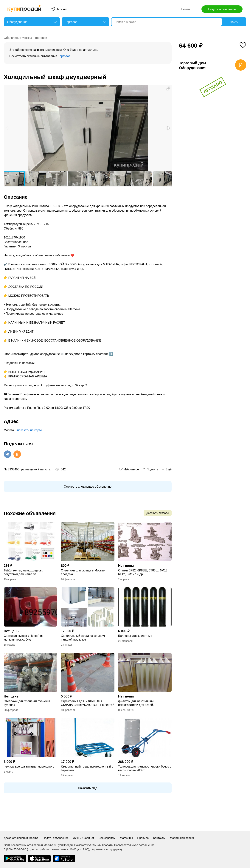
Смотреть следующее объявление (88, 487)
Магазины (126, 838)
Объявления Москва (18, 38)
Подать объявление (222, 9)
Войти (185, 9)
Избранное (131, 469)
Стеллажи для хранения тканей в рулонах (27, 703)
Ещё (169, 469)
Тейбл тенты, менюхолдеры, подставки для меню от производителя (23, 572)
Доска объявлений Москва (21, 838)
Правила (143, 838)
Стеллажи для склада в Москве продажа (83, 572)
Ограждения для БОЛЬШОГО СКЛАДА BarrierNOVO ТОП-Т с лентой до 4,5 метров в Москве (87, 703)
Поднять (152, 469)
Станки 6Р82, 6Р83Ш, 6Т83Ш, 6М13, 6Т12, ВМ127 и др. (143, 572)
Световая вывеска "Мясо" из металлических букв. (24, 638)
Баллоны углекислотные (135, 636)
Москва (62, 9)
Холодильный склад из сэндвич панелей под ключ (83, 638)
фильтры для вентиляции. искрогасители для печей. (136, 703)
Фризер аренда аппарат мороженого (29, 767)
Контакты (159, 838)
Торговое (41, 38)
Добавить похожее (158, 513)
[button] (168, 89)
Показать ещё (88, 788)
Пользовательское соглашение (134, 845)
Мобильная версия (182, 838)
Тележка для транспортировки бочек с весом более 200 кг (145, 768)
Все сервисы (107, 838)
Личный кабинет (84, 838)
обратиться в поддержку (106, 849)
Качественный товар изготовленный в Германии (87, 768)
